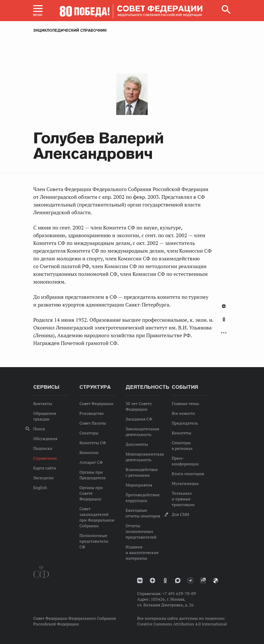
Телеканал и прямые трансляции (183, 499)
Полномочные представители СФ (94, 541)
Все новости (183, 413)
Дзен (152, 580)
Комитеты (181, 433)
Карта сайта (45, 468)
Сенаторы (89, 433)
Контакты (43, 403)
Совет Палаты (93, 423)
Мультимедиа (185, 483)
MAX (178, 580)
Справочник (45, 458)
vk (140, 580)
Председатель (185, 423)
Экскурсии (43, 478)
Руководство (92, 413)
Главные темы (185, 403)
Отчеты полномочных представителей (141, 531)
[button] (38, 11)
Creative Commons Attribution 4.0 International (182, 624)
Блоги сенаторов (188, 474)
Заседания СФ (139, 419)
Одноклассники (224, 319)
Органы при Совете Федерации (91, 493)
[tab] (224, 322)
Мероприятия (139, 485)
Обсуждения (45, 439)
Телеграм (190, 580)
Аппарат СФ (91, 462)
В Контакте (224, 306)
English (40, 488)
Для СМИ (180, 514)
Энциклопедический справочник (70, 30)
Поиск (39, 429)
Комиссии (89, 452)
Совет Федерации (96, 403)
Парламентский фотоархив (216, 581)
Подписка (43, 448)
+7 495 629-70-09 (179, 593)
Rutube (203, 580)
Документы (137, 444)
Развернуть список (224, 333)
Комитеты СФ (93, 443)
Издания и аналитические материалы (142, 552)
